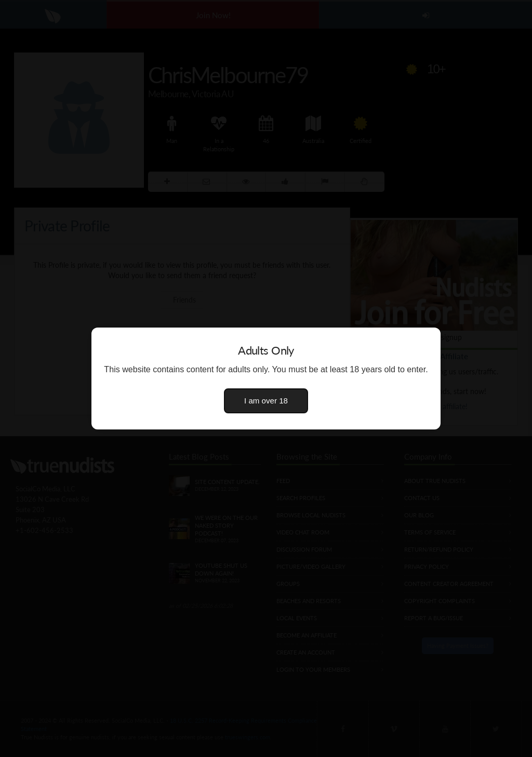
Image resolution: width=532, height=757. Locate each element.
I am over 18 (266, 401)
